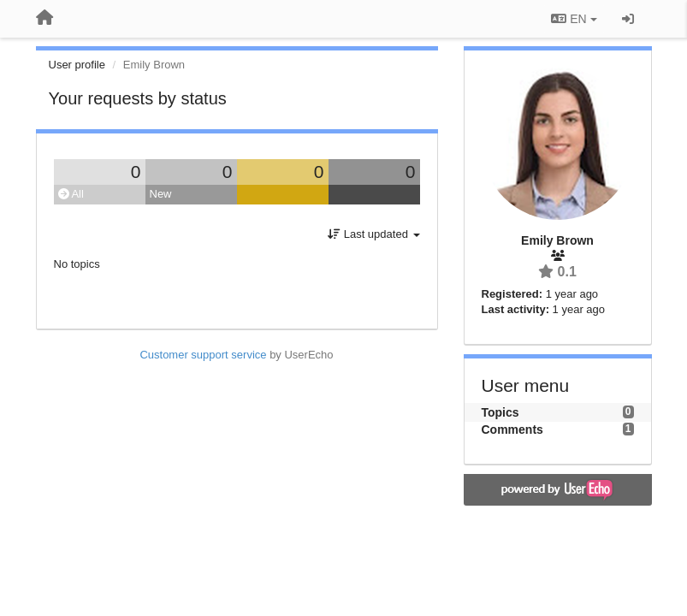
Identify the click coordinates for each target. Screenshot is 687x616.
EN (574, 19)
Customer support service (203, 355)
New (161, 194)
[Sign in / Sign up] (628, 19)
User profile (77, 65)
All (71, 194)
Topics (500, 412)
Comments (512, 429)
